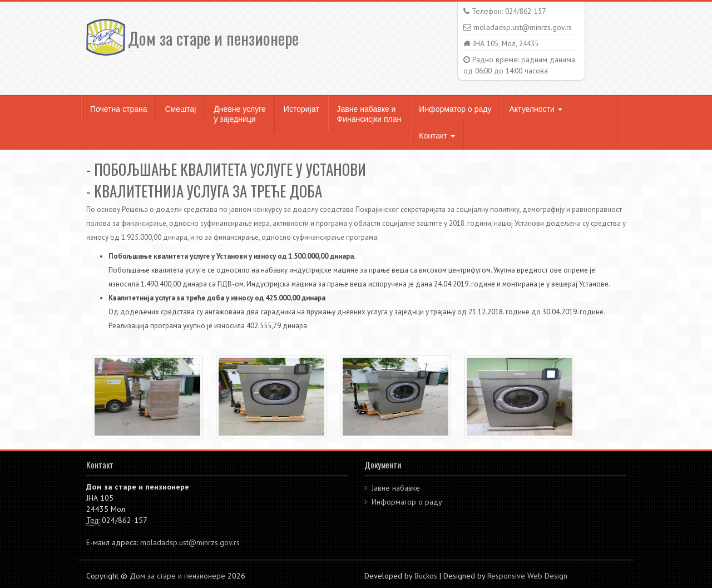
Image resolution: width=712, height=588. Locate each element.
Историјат (301, 109)
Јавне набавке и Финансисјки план (369, 114)
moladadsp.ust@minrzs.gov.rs (190, 542)
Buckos (426, 576)
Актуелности (535, 109)
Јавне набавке (396, 488)
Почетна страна (118, 109)
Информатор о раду (455, 109)
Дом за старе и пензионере (192, 38)
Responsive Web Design (527, 576)
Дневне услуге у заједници (239, 114)
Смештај (180, 109)
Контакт (437, 136)
